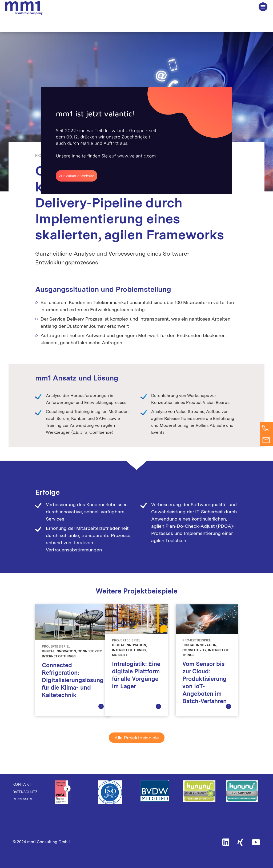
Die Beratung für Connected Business (24, 8)
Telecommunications (144, 155)
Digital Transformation (96, 155)
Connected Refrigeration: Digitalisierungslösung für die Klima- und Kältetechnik (73, 680)
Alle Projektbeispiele (137, 738)
